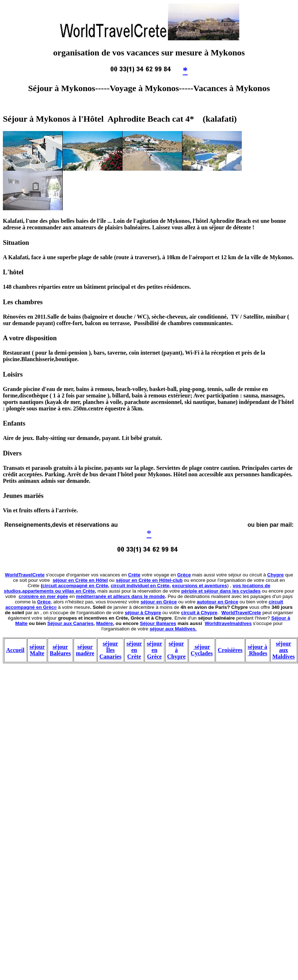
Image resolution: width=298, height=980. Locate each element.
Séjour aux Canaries (70, 623)
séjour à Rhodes (257, 650)
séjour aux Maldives (284, 650)
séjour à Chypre (143, 613)
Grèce (184, 575)
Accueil (15, 650)
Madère (105, 623)
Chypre (276, 575)
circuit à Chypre (199, 613)
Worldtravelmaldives (228, 623)
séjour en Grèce (159, 602)
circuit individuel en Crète (140, 586)
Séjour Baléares (158, 623)
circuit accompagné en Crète (75, 586)
